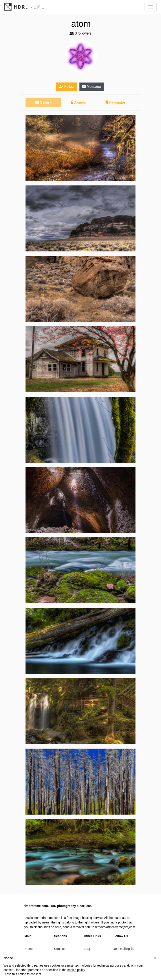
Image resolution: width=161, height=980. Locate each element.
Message (92, 87)
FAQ (87, 949)
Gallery (43, 102)
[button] (155, 958)
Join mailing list (124, 949)
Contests (60, 949)
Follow (67, 87)
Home (28, 949)
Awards (78, 102)
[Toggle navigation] (150, 7)
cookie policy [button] (76, 970)
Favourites (116, 102)
